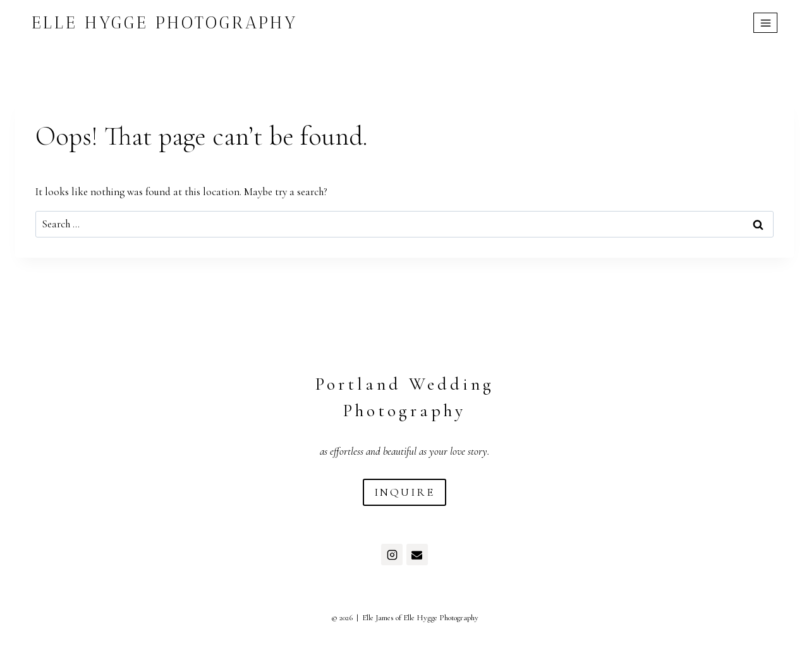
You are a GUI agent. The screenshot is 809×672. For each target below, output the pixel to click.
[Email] (417, 555)
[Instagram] (392, 555)
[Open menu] (765, 23)
